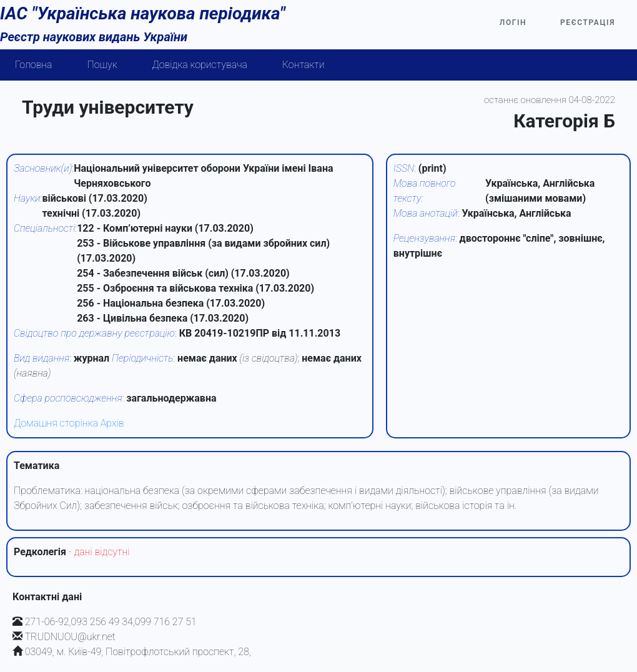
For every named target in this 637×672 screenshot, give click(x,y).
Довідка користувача (200, 65)
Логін (513, 22)
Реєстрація (588, 22)
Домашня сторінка (56, 423)
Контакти (304, 65)
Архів (112, 423)
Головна (34, 65)
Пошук (102, 65)
